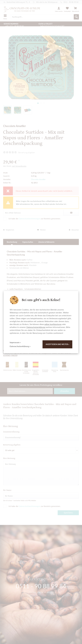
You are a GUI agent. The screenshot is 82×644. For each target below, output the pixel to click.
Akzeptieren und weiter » (57, 344)
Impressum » (15, 342)
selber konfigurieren (53, 324)
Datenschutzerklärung (36, 327)
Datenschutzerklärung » (20, 346)
